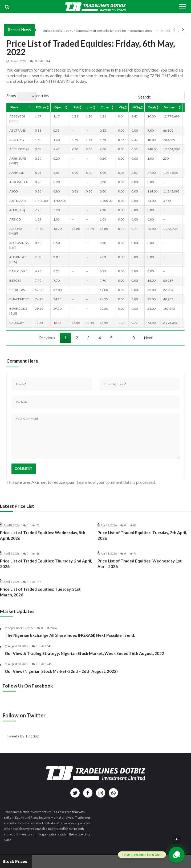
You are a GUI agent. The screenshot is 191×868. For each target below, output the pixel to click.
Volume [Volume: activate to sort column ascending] (169, 107)
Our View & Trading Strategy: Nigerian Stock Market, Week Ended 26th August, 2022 (84, 658)
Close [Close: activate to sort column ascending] (105, 107)
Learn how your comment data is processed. (116, 482)
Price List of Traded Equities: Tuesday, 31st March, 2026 (40, 597)
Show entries (28, 96)
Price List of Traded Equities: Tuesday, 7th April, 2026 (142, 540)
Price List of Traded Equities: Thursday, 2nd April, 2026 (46, 568)
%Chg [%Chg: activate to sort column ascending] (137, 107)
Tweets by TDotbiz (23, 736)
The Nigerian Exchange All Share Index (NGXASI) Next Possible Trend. (70, 640)
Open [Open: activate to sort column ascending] (58, 107)
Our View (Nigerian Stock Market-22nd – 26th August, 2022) (61, 676)
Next (148, 338)
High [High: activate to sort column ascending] (76, 107)
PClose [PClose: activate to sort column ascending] (41, 107)
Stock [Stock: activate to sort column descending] (14, 107)
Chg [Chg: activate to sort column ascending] (122, 107)
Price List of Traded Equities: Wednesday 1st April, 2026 (140, 568)
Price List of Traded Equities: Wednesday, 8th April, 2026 (43, 540)
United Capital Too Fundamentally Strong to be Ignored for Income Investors (97, 31)
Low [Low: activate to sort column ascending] (90, 107)
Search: (161, 97)
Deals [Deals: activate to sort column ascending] (152, 107)
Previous (47, 338)
